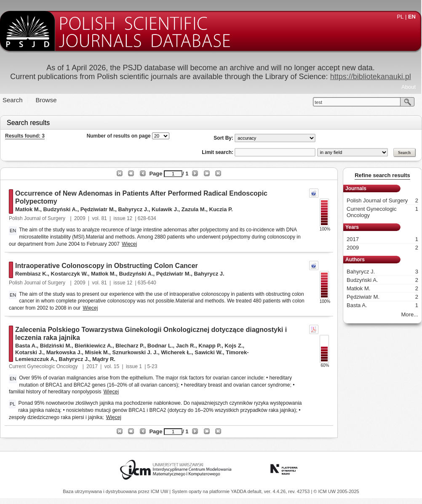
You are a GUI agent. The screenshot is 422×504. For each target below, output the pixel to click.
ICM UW (160, 491)
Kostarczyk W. (69, 274)
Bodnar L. (160, 346)
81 (104, 218)
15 (116, 366)
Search (13, 100)
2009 (80, 218)
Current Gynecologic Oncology (44, 366)
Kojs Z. (234, 346)
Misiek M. (97, 352)
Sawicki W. (208, 352)
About (409, 87)
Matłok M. (28, 209)
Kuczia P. (221, 209)
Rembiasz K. (31, 274)
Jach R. (186, 346)
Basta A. (26, 346)
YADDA (239, 491)
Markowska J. (64, 352)
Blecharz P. (130, 346)
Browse (46, 100)
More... (410, 314)
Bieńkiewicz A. (93, 346)
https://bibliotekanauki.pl (371, 77)
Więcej (129, 244)
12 (130, 218)
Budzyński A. (60, 209)
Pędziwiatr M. (98, 209)
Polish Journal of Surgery (38, 218)
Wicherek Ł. (176, 352)
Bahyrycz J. (133, 209)
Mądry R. (104, 359)
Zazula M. (194, 209)
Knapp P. (210, 346)
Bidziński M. (56, 346)
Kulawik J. (165, 209)
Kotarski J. (29, 352)
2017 (92, 366)
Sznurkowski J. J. (135, 352)
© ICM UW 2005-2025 (336, 491)
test (318, 102)
